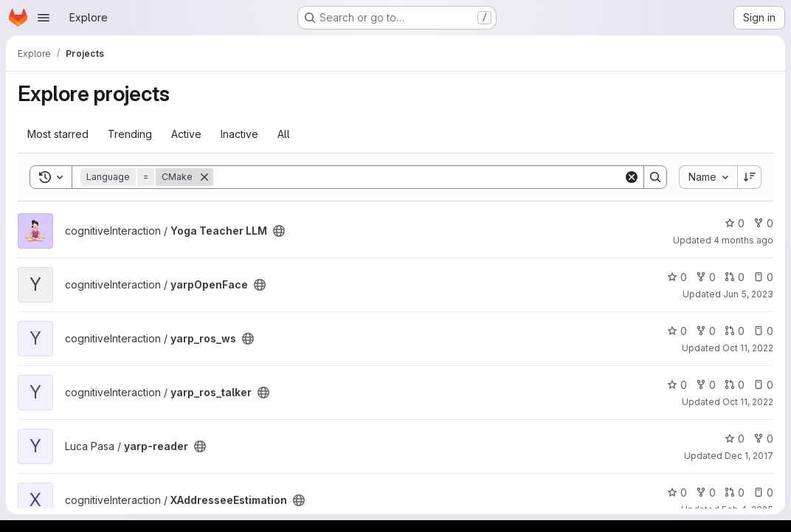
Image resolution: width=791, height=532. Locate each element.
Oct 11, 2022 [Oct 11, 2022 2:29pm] (748, 348)
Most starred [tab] (58, 134)
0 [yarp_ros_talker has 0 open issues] (763, 385)
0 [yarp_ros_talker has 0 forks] (706, 385)
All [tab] (284, 134)
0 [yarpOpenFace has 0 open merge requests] (735, 277)
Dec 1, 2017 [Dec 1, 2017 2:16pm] (749, 456)
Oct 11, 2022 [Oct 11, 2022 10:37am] (748, 402)
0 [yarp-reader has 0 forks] (763, 439)
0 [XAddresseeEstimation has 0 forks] (706, 493)
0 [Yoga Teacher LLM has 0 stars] (735, 223)
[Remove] (204, 177)
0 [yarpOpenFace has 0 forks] (706, 277)
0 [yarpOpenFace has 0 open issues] (763, 277)
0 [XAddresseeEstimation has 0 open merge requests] (735, 493)
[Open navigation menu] (44, 18)
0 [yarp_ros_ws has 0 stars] (677, 331)
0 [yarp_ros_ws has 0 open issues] (763, 331)
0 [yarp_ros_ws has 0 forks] (706, 331)
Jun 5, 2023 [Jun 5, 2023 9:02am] (748, 294)
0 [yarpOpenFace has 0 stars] (677, 277)
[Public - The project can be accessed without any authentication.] (279, 231)
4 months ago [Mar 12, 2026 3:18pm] (743, 240)
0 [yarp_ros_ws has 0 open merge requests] (735, 331)
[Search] (418, 177)
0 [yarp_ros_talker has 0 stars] (677, 385)
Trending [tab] (130, 134)
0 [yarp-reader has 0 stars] (735, 439)
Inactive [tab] (239, 134)
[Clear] (632, 177)
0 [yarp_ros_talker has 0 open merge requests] (735, 385)
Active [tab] (186, 134)
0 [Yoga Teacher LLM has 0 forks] (763, 223)
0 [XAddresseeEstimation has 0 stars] (677, 493)
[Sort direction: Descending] (750, 177)
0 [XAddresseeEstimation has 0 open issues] (763, 493)
